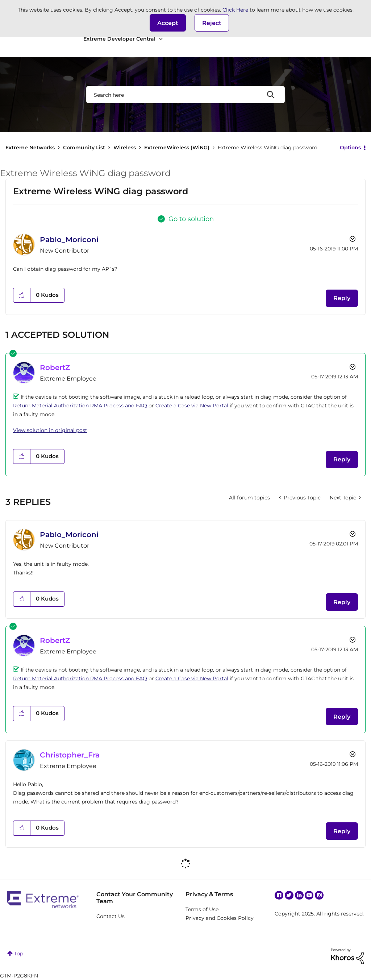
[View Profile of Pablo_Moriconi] (69, 240)
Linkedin (299, 895)
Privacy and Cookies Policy (220, 918)
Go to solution (191, 219)
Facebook (279, 895)
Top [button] (19, 954)
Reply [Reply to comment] (342, 459)
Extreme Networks (30, 148)
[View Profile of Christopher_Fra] (70, 755)
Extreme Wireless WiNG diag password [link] (268, 148)
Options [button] (350, 148)
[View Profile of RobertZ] (55, 367)
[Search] (185, 95)
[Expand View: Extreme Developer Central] (161, 39)
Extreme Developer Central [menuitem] (119, 39)
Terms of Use (202, 909)
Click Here (235, 10)
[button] (168, 23)
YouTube (309, 895)
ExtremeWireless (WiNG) (177, 148)
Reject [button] (212, 23)
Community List (84, 148)
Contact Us (111, 916)
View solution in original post (50, 430)
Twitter (289, 895)
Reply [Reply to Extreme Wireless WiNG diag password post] (342, 298)
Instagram (319, 895)
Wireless (125, 148)
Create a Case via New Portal (192, 406)
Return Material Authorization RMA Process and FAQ (80, 406)
